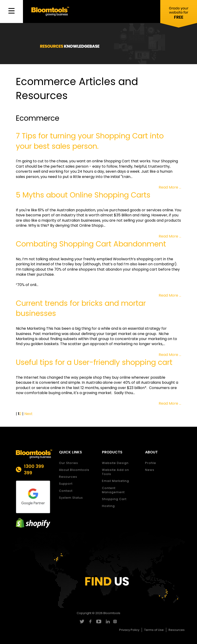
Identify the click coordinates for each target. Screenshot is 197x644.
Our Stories (69, 463)
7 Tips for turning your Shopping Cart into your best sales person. (90, 141)
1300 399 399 (34, 469)
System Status (71, 498)
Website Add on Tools (115, 472)
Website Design (115, 463)
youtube (99, 621)
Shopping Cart (114, 499)
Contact (66, 491)
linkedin (107, 621)
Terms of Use (154, 630)
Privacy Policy (129, 630)
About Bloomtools (74, 470)
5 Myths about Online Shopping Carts (83, 195)
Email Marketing (115, 481)
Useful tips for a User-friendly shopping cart (94, 362)
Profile (151, 463)
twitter (82, 621)
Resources (68, 477)
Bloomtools (112, 613)
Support (66, 484)
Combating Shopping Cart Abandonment (91, 244)
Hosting (108, 506)
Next (28, 414)
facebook (90, 621)
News (150, 470)
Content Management (113, 490)
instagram (116, 621)
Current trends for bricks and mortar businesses (81, 308)
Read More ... (170, 187)
